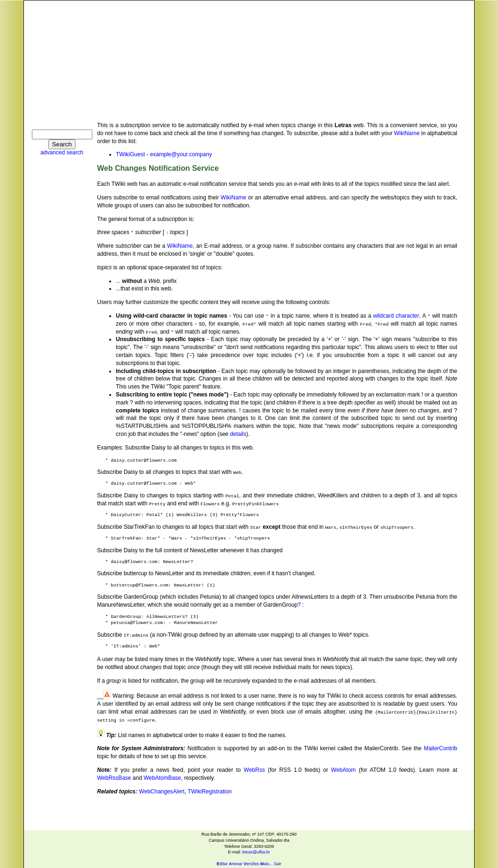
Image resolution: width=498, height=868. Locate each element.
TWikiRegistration (210, 792)
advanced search (62, 152)
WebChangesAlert (162, 792)
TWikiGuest (130, 154)
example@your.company (181, 154)
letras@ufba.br (256, 852)
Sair (278, 864)
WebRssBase (114, 778)
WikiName (407, 133)
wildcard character (396, 316)
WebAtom (343, 770)
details (238, 434)
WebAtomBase (162, 778)
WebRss (254, 770)
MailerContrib (441, 748)
